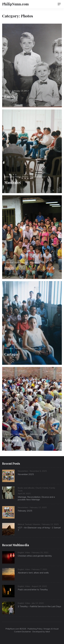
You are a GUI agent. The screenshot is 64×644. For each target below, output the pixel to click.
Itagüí (9, 268)
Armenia (11, 440)
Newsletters (23, 471)
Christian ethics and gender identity (35, 556)
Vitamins (36, 524)
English (21, 553)
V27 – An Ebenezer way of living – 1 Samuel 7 (39, 529)
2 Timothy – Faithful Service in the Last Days (39, 606)
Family (10, 96)
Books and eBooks (26, 488)
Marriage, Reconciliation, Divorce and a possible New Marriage (36, 498)
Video (28, 553)
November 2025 (26, 474)
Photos (7, 91)
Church (39, 488)
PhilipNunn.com (15, 4)
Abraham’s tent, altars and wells (33, 573)
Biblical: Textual (25, 524)
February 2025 (25, 511)
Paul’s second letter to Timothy (33, 589)
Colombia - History (13, 177)
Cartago (11, 354)
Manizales (13, 182)
